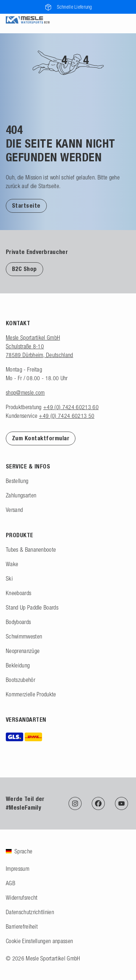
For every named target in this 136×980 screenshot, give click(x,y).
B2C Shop (24, 269)
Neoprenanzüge (23, 651)
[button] (26, 205)
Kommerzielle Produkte (31, 694)
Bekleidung (18, 665)
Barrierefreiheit (22, 926)
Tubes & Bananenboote (31, 550)
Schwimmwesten (24, 636)
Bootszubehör (20, 680)
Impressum (18, 869)
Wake (12, 564)
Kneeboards (18, 593)
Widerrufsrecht (22, 898)
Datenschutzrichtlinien (30, 912)
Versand (14, 510)
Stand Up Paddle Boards (32, 607)
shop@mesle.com (25, 393)
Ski (9, 578)
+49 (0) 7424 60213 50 (67, 416)
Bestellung (17, 481)
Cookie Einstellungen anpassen (39, 941)
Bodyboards (18, 622)
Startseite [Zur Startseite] (26, 206)
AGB (11, 883)
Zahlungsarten (21, 495)
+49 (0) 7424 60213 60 (71, 407)
